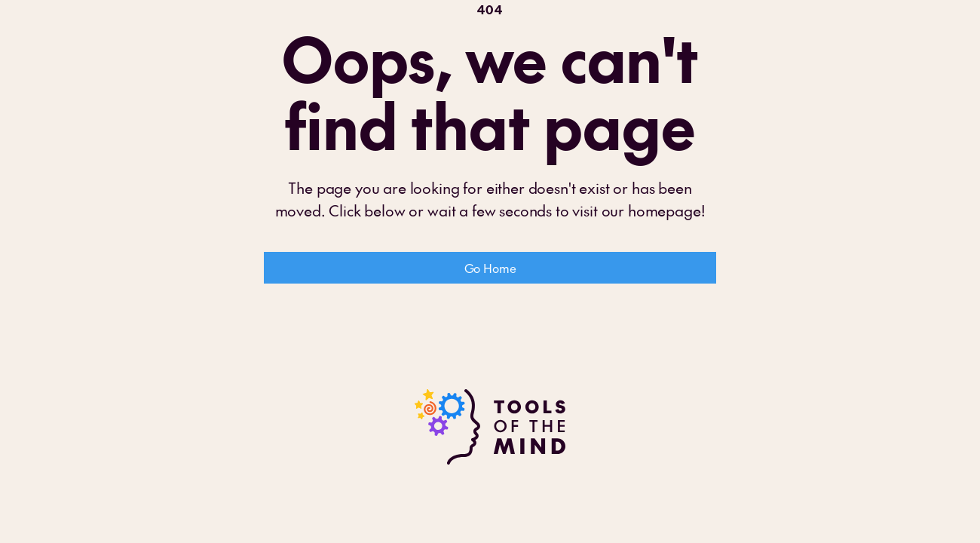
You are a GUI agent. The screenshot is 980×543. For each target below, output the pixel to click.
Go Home (490, 268)
